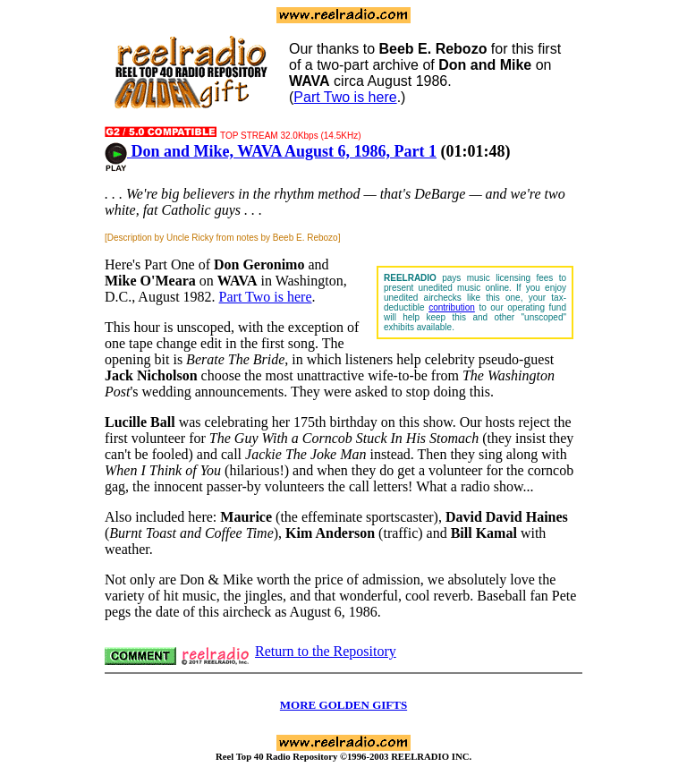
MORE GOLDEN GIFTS (343, 705)
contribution (452, 307)
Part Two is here (345, 97)
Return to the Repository (326, 651)
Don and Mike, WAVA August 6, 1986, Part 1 (271, 151)
